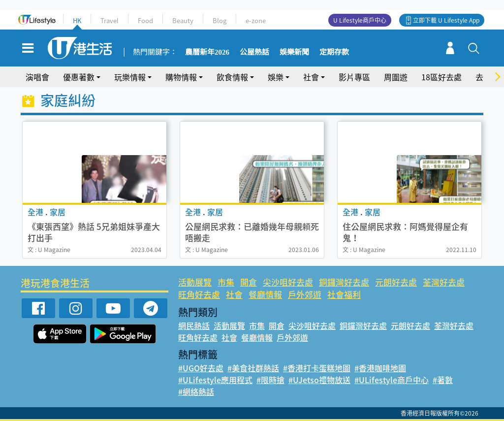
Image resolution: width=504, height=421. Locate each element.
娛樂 (276, 77)
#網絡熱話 (196, 391)
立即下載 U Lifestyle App (446, 20)
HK (77, 20)
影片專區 (354, 77)
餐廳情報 (265, 294)
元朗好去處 (396, 282)
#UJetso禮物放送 (319, 380)
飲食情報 (232, 77)
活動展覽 (195, 282)
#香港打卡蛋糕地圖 (317, 368)
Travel (110, 20)
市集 (226, 282)
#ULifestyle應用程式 (215, 380)
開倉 (249, 282)
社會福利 (344, 294)
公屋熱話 (254, 52)
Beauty (183, 20)
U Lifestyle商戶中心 (360, 20)
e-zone (256, 20)
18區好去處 (441, 77)
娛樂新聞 (294, 52)
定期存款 (334, 52)
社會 (311, 77)
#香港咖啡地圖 (380, 368)
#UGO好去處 (201, 368)
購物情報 (181, 77)
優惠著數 (79, 77)
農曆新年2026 (207, 52)
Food (145, 20)
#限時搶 (270, 380)
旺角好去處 (199, 294)
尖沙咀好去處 (288, 282)
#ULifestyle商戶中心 (392, 380)
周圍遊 (396, 77)
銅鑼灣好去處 (344, 282)
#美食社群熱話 (253, 368)
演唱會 (37, 77)
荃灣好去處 (444, 282)
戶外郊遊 (305, 294)
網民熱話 (194, 325)
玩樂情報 (130, 77)
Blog (220, 20)
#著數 (443, 380)
